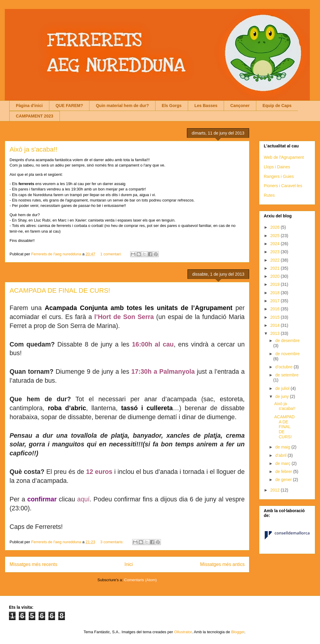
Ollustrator (183, 632)
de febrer (284, 471)
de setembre (287, 375)
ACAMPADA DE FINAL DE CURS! (60, 290)
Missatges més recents (33, 564)
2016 (276, 309)
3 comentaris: (112, 542)
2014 (276, 325)
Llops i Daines (277, 167)
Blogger (238, 632)
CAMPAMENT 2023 (35, 116)
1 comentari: (111, 254)
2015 (276, 317)
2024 (276, 244)
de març (283, 463)
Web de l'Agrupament (284, 157)
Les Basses (206, 106)
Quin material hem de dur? (122, 106)
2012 (276, 490)
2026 (276, 227)
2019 (276, 284)
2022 (276, 260)
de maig (283, 447)
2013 (276, 333)
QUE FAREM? (69, 106)
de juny (282, 396)
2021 (276, 268)
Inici (129, 564)
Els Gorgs (172, 106)
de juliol (283, 388)
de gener (284, 480)
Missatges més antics (222, 564)
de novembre (287, 354)
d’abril (281, 455)
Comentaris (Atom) (140, 580)
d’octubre (284, 367)
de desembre (287, 341)
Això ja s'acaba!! (33, 149)
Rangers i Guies (279, 176)
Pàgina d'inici (29, 106)
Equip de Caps (277, 106)
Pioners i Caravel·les (283, 186)
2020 (276, 276)
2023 (276, 252)
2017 (276, 301)
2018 (276, 293)
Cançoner (240, 106)
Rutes (269, 195)
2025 (276, 236)
